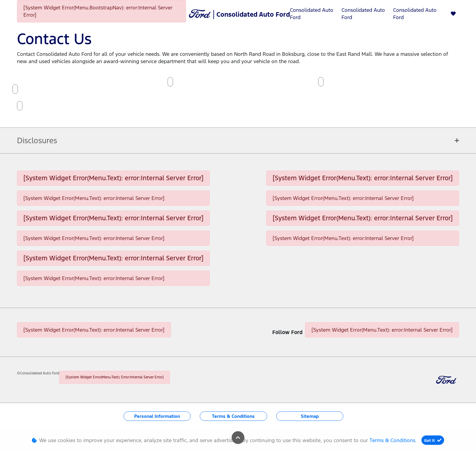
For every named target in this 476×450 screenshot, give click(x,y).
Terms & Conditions (233, 416)
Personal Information (157, 416)
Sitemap (310, 416)
